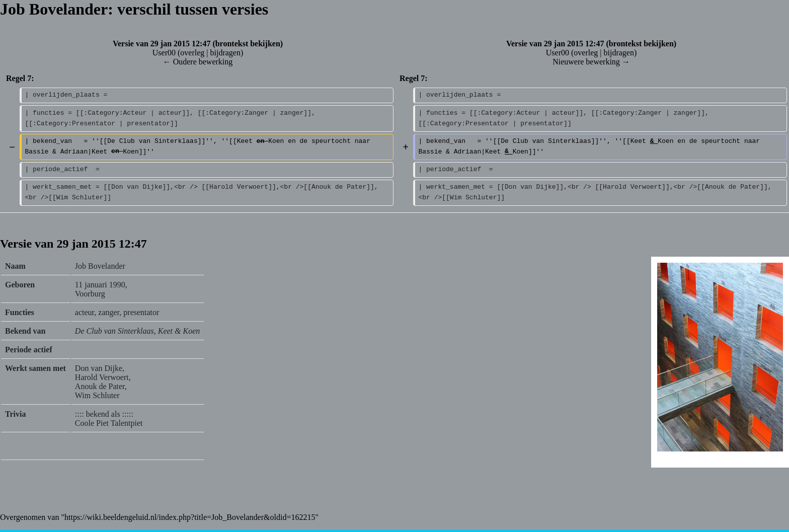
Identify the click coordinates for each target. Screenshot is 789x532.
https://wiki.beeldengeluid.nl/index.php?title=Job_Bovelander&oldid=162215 (190, 517)
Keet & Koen (179, 331)
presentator (141, 312)
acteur (85, 312)
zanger (109, 312)
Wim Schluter (97, 395)
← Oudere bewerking (198, 62)
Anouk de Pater (100, 386)
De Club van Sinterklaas (114, 331)
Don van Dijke (99, 368)
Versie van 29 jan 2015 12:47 (162, 44)
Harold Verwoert (102, 377)
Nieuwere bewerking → (591, 62)
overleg (192, 53)
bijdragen (225, 53)
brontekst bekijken (248, 44)
